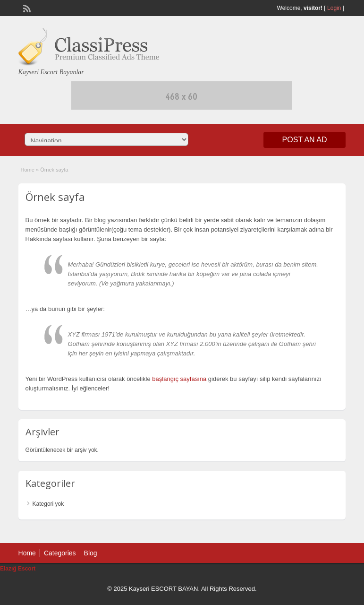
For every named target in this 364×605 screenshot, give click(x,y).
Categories (60, 553)
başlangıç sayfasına (179, 379)
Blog (91, 553)
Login (334, 8)
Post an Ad (305, 140)
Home (28, 170)
